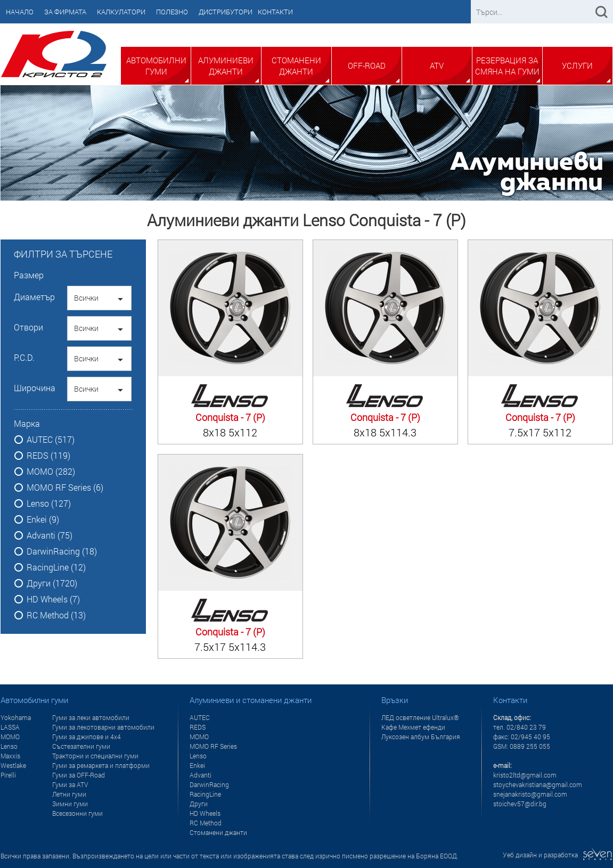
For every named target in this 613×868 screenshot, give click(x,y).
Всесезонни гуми (77, 813)
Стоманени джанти (296, 66)
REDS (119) (48, 456)
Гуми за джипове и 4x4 (87, 737)
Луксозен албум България (421, 737)
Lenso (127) (49, 503)
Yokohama (16, 717)
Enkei (197, 765)
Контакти (275, 12)
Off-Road (367, 65)
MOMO (10, 737)
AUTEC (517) (51, 440)
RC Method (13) (56, 615)
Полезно (172, 12)
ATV (437, 65)
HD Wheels (205, 813)
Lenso (9, 746)
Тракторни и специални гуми (95, 756)
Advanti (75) (50, 535)
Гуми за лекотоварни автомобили (103, 727)
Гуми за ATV (70, 784)
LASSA (10, 727)
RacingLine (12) (56, 567)
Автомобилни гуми (156, 66)
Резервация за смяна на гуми (507, 66)
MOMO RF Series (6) (65, 487)
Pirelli (8, 775)
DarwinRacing (209, 784)
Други (199, 804)
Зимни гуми (70, 804)
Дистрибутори (226, 12)
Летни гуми (69, 794)
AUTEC (200, 717)
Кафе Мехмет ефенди (413, 727)
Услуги (577, 65)
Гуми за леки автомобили (91, 717)
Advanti (201, 775)
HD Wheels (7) (53, 599)
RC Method (206, 823)
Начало (20, 12)
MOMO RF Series (213, 746)
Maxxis (10, 756)
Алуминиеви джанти (226, 66)
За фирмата (65, 12)
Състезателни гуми (81, 746)
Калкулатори (121, 12)
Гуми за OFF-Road (79, 775)
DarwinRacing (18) (62, 551)
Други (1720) (52, 583)
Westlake (13, 765)
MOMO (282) (51, 472)
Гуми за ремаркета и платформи (101, 765)
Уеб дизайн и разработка (558, 855)
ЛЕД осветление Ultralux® (420, 717)
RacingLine (205, 794)
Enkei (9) (43, 519)
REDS (198, 727)
